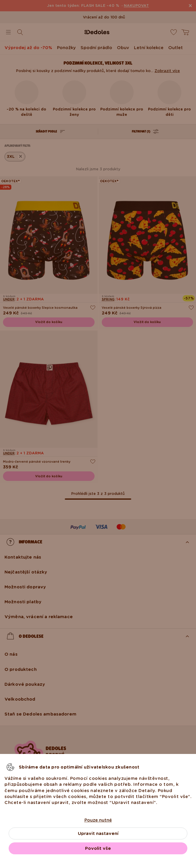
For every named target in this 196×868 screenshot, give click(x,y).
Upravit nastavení (98, 833)
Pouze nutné (98, 820)
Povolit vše (98, 848)
